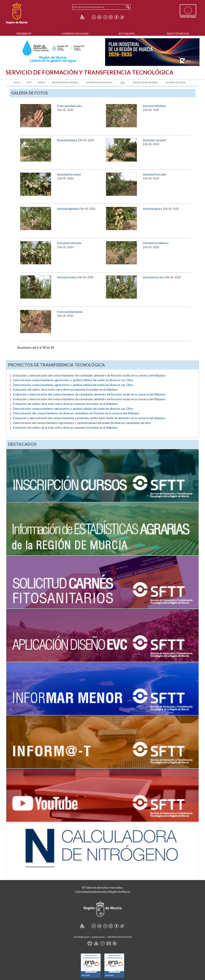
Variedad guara (152, 209)
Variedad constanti (154, 140)
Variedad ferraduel (69, 174)
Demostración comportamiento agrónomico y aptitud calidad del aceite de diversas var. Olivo (73, 380)
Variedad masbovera (156, 243)
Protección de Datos (120, 937)
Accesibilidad (81, 937)
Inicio (17, 82)
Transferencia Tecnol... (66, 82)
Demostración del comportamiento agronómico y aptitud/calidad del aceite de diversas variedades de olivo (82, 423)
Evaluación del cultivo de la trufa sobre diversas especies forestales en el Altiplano (65, 389)
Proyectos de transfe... (146, 82)
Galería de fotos (176, 82)
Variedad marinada (69, 243)
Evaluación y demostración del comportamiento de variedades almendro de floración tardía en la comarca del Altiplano (89, 375)
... (123, 83)
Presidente (24, 34)
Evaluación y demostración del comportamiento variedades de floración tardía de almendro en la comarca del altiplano (89, 418)
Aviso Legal (99, 937)
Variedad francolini (155, 174)
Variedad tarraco (153, 277)
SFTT (29, 82)
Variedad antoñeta (154, 106)
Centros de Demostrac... (100, 82)
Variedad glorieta (68, 209)
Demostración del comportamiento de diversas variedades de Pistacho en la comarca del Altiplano (76, 413)
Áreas (42, 82)
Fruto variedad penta (70, 312)
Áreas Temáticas (178, 34)
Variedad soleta (67, 277)
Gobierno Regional (75, 34)
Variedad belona (67, 140)
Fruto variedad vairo (69, 106)
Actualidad (127, 34)
